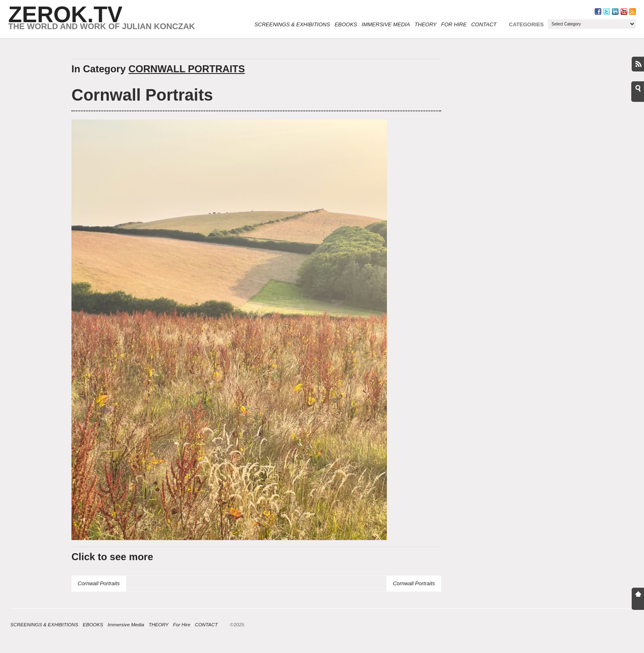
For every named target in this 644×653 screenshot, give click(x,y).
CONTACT (484, 24)
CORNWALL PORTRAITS (187, 69)
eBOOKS (346, 24)
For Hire (454, 24)
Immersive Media (386, 24)
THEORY (425, 24)
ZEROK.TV (65, 14)
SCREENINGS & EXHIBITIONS (292, 24)
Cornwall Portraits (142, 95)
